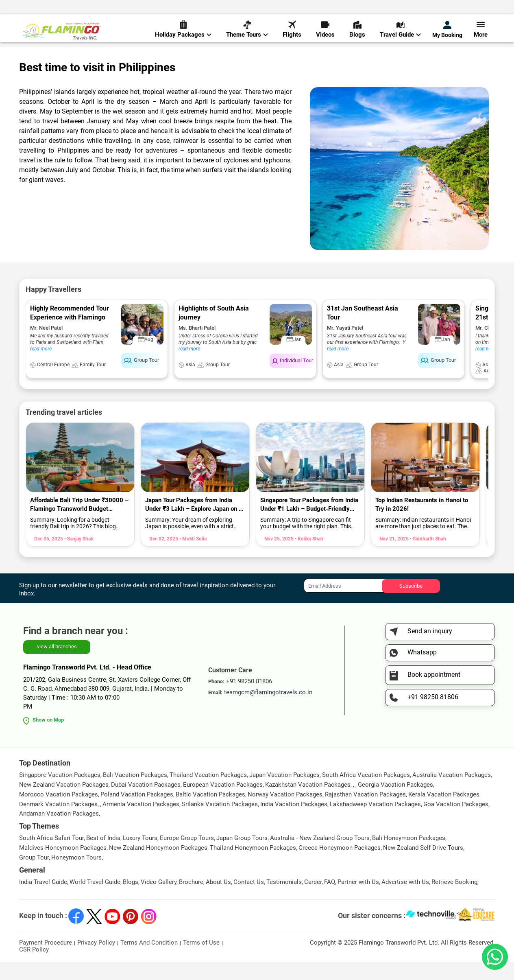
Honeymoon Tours (76, 876)
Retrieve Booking (454, 900)
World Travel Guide (61, 57)
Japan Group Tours (242, 856)
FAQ (330, 900)
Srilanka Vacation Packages (220, 822)
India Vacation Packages (294, 822)
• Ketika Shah (308, 557)
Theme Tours (247, 33)
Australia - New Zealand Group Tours (320, 856)
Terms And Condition (149, 961)
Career (313, 900)
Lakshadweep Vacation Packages (375, 822)
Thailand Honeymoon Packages (253, 866)
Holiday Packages (183, 33)
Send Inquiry (478, 9)
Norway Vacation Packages (285, 813)
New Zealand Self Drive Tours (423, 866)
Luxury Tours (140, 856)
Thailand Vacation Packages (208, 793)
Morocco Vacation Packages (59, 813)
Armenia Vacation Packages (141, 822)
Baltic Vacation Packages (210, 813)
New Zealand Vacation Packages (64, 803)
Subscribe (411, 604)
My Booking (447, 33)
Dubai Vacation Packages (146, 803)
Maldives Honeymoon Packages (63, 866)
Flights (292, 33)
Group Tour (34, 876)
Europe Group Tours (187, 856)
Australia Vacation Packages (452, 793)
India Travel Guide (43, 900)
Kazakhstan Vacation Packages (308, 803)
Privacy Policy (96, 961)
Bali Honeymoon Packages (409, 856)
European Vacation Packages (223, 803)
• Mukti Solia (192, 557)
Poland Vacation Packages (137, 813)
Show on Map (48, 738)
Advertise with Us (405, 900)
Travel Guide (400, 33)
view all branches (57, 665)
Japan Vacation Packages (284, 793)
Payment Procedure (46, 961)
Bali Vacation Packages (135, 793)
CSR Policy (34, 968)
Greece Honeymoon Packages (340, 866)
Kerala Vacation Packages (444, 813)
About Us (218, 900)
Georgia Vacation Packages (395, 803)
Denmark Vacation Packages (58, 822)
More (481, 33)
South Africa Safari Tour (51, 856)
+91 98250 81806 (344, 10)
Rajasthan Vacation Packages (365, 813)
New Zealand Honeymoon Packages (158, 866)
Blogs (357, 33)
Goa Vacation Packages (456, 822)
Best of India (103, 856)
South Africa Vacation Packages (366, 793)
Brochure (191, 900)
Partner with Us (358, 900)
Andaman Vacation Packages (59, 832)
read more (41, 367)
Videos (325, 33)
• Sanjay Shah (78, 557)
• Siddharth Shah (427, 557)
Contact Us (249, 900)
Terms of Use (201, 961)
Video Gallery (159, 900)
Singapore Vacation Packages (60, 793)
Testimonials (284, 900)
